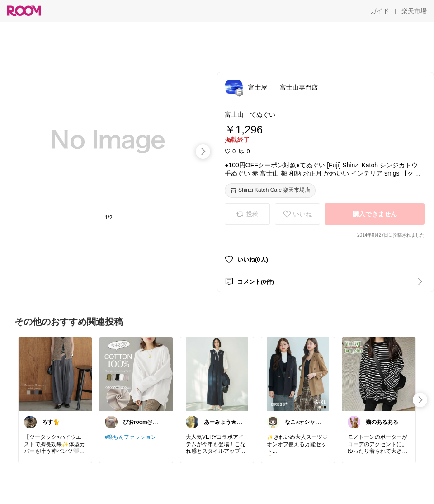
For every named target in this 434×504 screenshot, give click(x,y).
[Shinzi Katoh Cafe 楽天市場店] (270, 190)
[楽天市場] (414, 11)
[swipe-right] (203, 152)
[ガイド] (380, 11)
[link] (55, 374)
